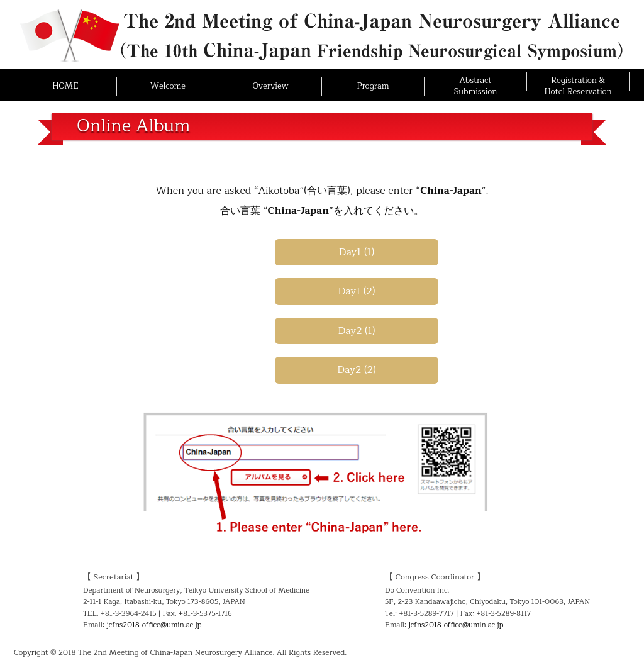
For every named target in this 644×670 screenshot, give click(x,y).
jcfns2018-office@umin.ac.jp (154, 625)
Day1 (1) (357, 252)
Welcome (168, 86)
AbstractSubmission (476, 86)
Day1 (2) (357, 291)
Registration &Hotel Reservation (578, 86)
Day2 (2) (356, 370)
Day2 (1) (357, 331)
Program (373, 86)
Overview (270, 86)
